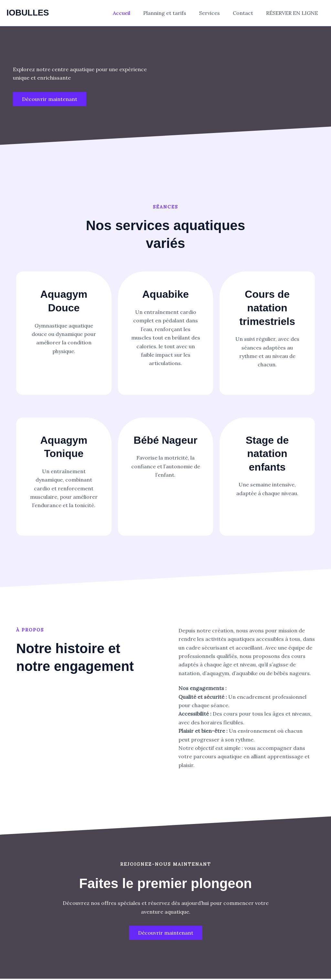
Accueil (133, 13)
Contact (247, 13)
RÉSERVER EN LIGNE (293, 13)
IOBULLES (28, 13)
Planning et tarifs (174, 13)
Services (216, 13)
